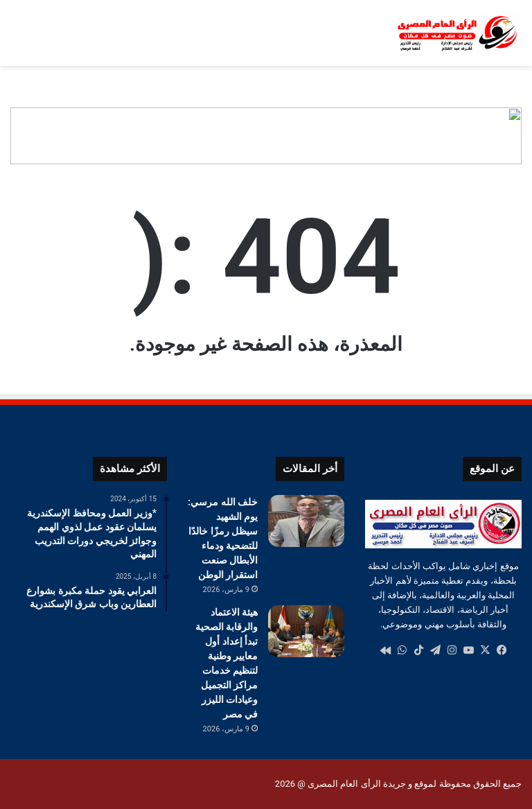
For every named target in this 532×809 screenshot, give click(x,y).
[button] (511, 136)
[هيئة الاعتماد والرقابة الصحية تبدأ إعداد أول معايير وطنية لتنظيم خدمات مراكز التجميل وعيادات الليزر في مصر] (306, 631)
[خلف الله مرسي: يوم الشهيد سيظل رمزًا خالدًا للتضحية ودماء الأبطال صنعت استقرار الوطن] (306, 521)
